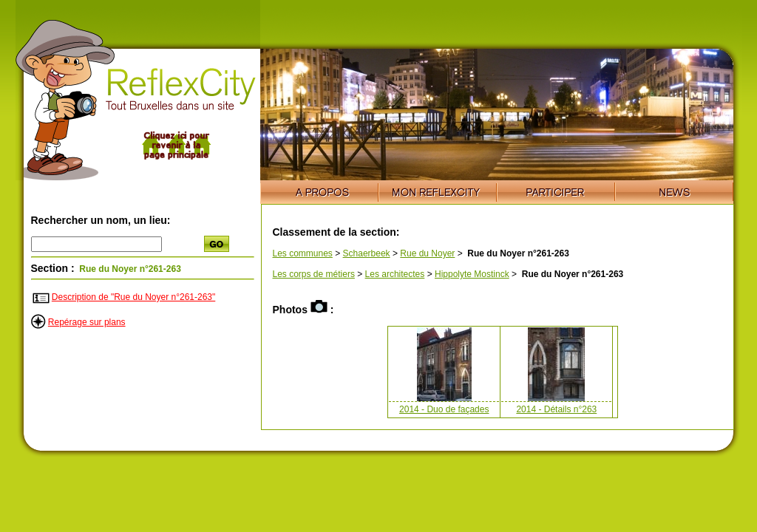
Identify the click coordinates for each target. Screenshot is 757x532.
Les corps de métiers (314, 274)
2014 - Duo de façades (444, 409)
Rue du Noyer (427, 253)
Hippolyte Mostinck (472, 274)
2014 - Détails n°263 (556, 409)
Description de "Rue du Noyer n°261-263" (133, 297)
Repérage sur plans (87, 322)
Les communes (303, 253)
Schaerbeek (367, 253)
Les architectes (395, 274)
